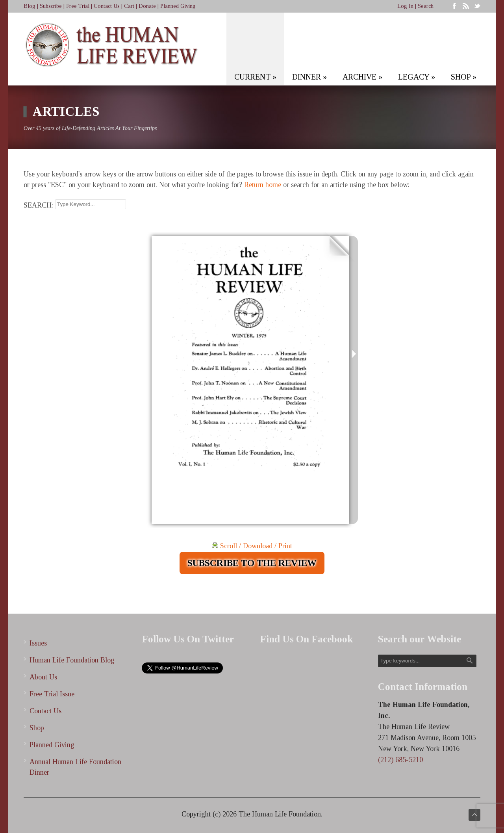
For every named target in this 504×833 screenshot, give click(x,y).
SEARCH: (38, 205)
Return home (263, 185)
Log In (405, 6)
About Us (43, 677)
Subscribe (51, 6)
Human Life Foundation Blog (72, 660)
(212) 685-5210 (400, 760)
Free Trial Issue (52, 694)
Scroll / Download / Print (252, 546)
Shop (37, 728)
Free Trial (78, 6)
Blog (30, 6)
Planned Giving (178, 6)
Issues (38, 643)
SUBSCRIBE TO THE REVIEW (252, 563)
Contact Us (107, 6)
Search (426, 6)
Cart (129, 6)
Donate (147, 6)
